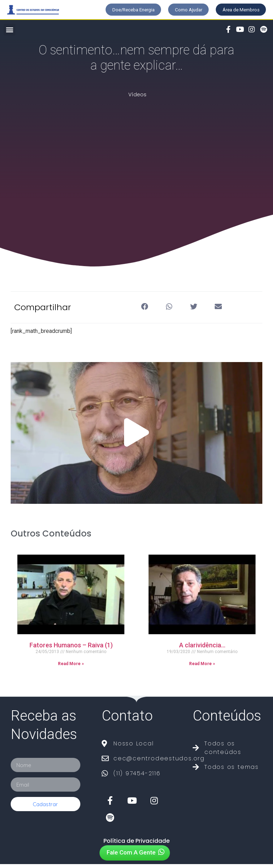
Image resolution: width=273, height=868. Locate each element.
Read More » (71, 668)
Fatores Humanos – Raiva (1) (71, 649)
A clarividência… (202, 649)
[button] (113, 10)
